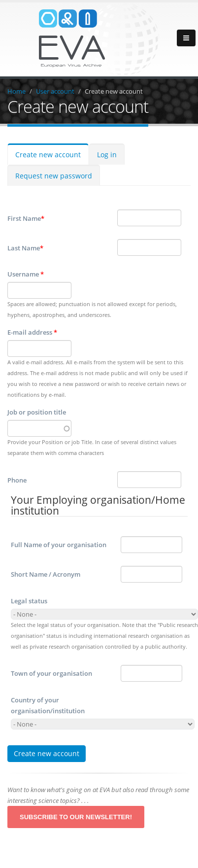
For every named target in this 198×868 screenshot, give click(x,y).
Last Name (25, 248)
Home (16, 91)
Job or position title (37, 412)
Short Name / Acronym (46, 574)
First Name (26, 218)
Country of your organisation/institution (48, 705)
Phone (17, 480)
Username (26, 274)
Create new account (114, 91)
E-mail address (32, 332)
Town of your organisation (51, 673)
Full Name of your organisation (59, 545)
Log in (107, 155)
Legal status (29, 601)
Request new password (54, 176)
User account (55, 91)
